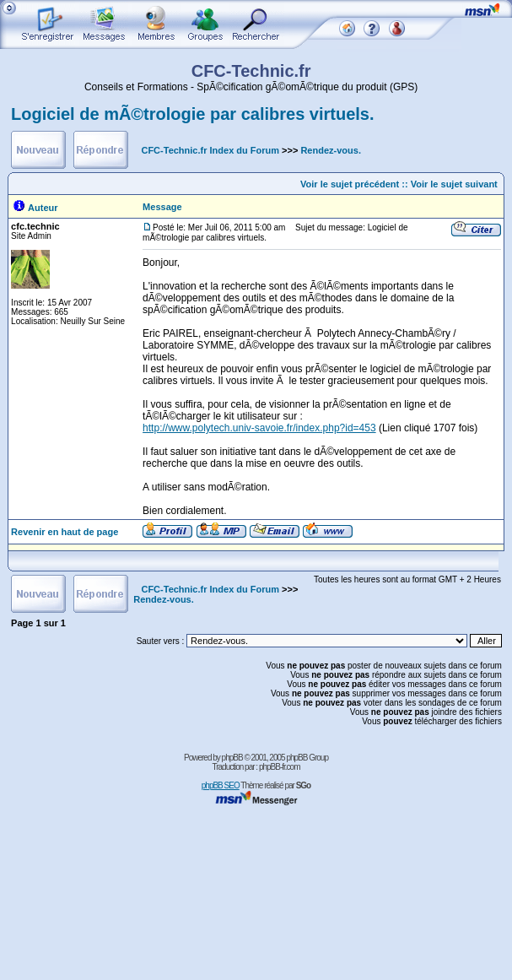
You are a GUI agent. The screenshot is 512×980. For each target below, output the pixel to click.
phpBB (232, 758)
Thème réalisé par (275, 785)
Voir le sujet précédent (350, 184)
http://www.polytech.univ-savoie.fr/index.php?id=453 (259, 428)
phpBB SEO (221, 785)
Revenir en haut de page (65, 532)
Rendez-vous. (331, 150)
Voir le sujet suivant (454, 184)
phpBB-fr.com (280, 767)
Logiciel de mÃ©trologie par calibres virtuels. (192, 114)
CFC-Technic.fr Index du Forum (210, 150)
